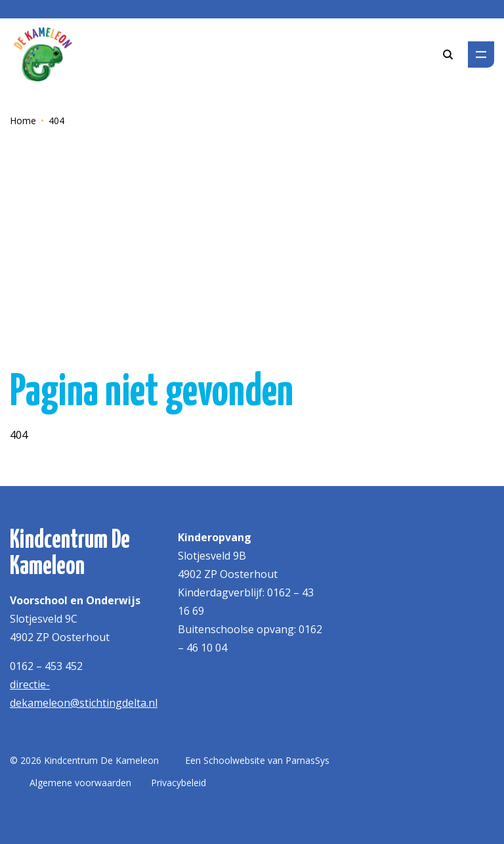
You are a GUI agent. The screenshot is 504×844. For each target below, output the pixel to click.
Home (23, 121)
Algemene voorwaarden (80, 783)
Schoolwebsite (234, 760)
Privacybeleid (178, 783)
